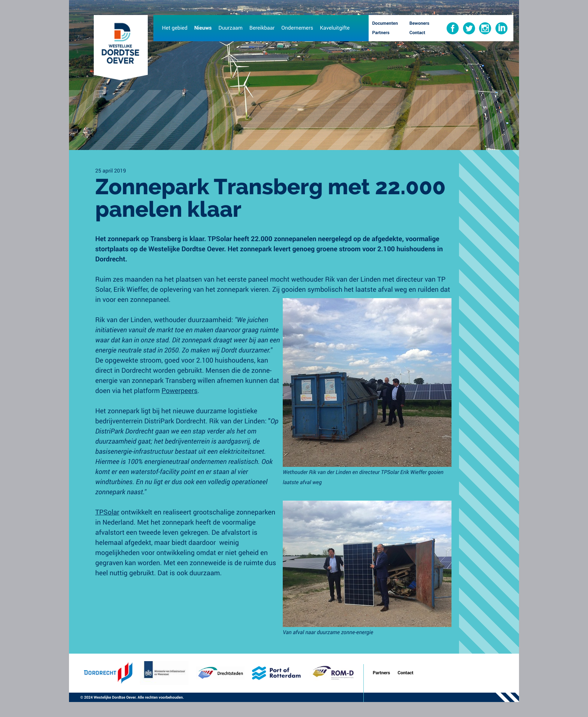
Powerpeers (180, 390)
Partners (381, 673)
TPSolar (107, 512)
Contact (405, 673)
